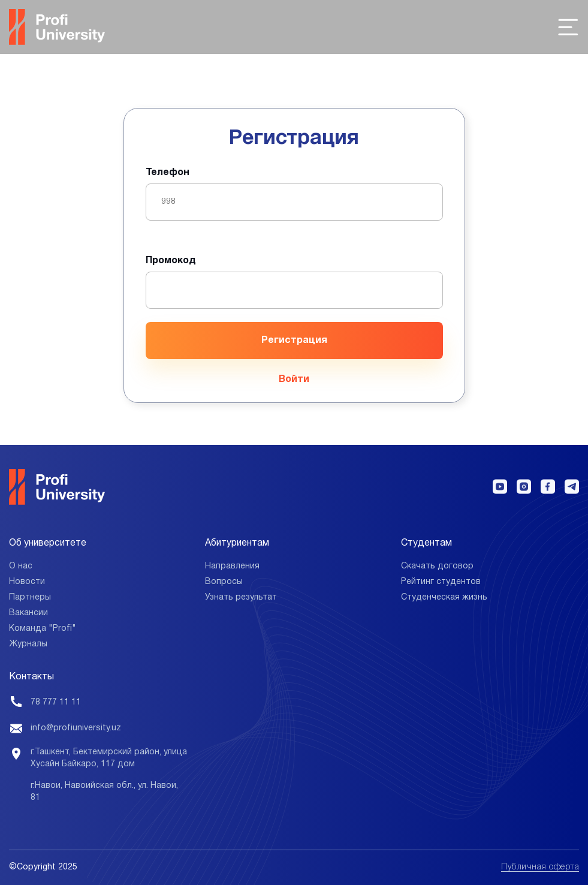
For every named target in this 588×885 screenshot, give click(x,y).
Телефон (168, 173)
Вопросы (224, 582)
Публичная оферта (540, 867)
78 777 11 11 (56, 702)
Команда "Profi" (43, 629)
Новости (27, 582)
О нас (21, 566)
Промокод (171, 261)
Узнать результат (241, 597)
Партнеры (30, 597)
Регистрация (294, 341)
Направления (232, 566)
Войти (294, 380)
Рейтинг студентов (441, 582)
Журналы (28, 644)
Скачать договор (437, 566)
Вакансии (28, 613)
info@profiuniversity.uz (76, 728)
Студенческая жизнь (444, 597)
